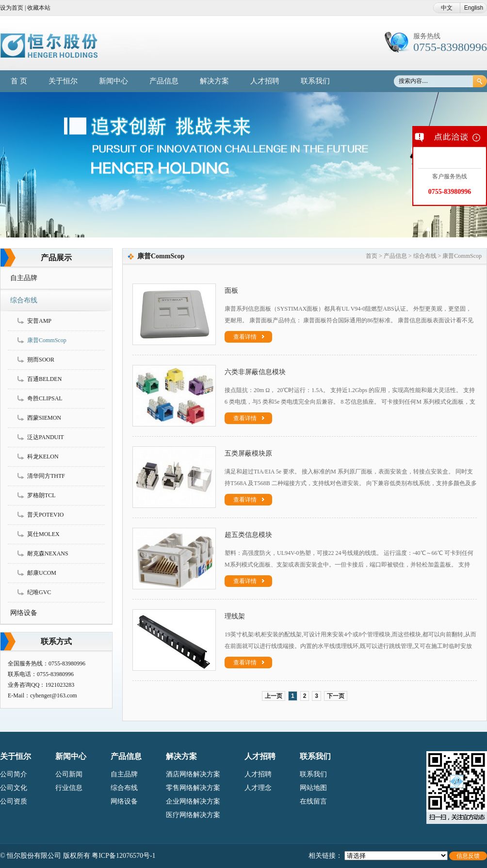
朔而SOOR (41, 360)
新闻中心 (114, 81)
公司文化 (14, 788)
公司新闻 (69, 774)
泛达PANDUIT (46, 437)
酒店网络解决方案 (193, 774)
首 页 (19, 81)
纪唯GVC (39, 592)
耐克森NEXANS (48, 553)
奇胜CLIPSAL (45, 398)
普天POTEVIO (45, 515)
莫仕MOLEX (43, 534)
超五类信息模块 (248, 535)
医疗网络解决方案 (193, 815)
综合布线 (24, 300)
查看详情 (249, 337)
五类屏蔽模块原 (248, 453)
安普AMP (39, 321)
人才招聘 (265, 81)
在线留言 (313, 801)
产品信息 (164, 81)
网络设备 (24, 613)
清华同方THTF (46, 476)
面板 (231, 291)
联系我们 (315, 81)
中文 (447, 8)
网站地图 (313, 788)
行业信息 (69, 788)
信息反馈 (468, 856)
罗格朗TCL (41, 495)
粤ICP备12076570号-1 (123, 856)
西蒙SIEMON (44, 418)
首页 (372, 256)
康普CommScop (47, 340)
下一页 (336, 696)
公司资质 (14, 801)
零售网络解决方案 (193, 788)
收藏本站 (39, 8)
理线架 (235, 616)
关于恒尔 (63, 81)
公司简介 (14, 774)
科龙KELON (43, 457)
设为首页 (12, 8)
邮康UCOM (42, 573)
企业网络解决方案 (193, 801)
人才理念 (258, 788)
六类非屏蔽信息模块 (255, 372)
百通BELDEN (44, 379)
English (474, 8)
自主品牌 (24, 278)
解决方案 (214, 81)
